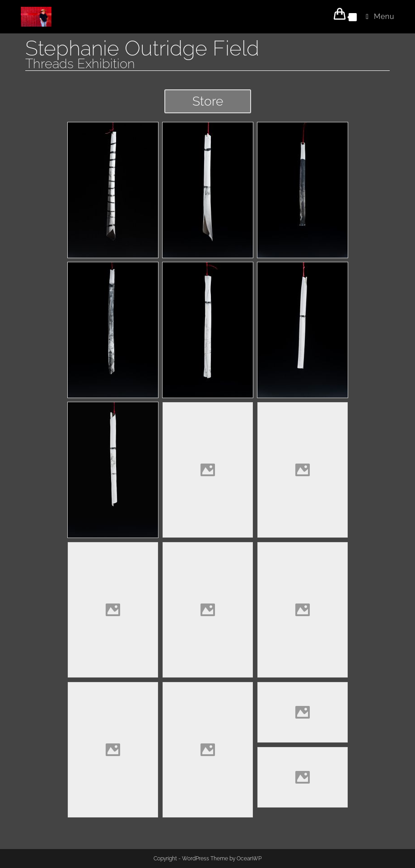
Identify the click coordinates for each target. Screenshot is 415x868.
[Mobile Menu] (377, 16)
